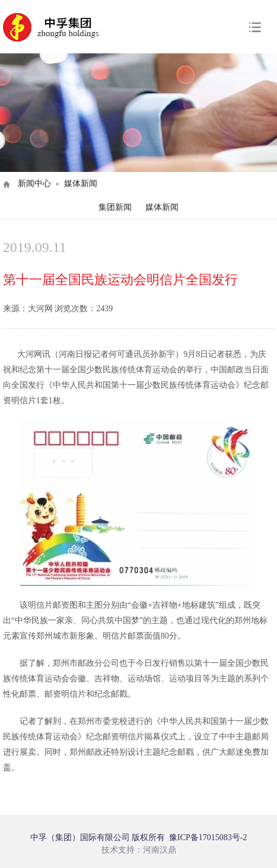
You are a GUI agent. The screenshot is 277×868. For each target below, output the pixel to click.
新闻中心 (34, 184)
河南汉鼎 (160, 850)
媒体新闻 (162, 207)
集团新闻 (115, 207)
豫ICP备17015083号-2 (208, 837)
